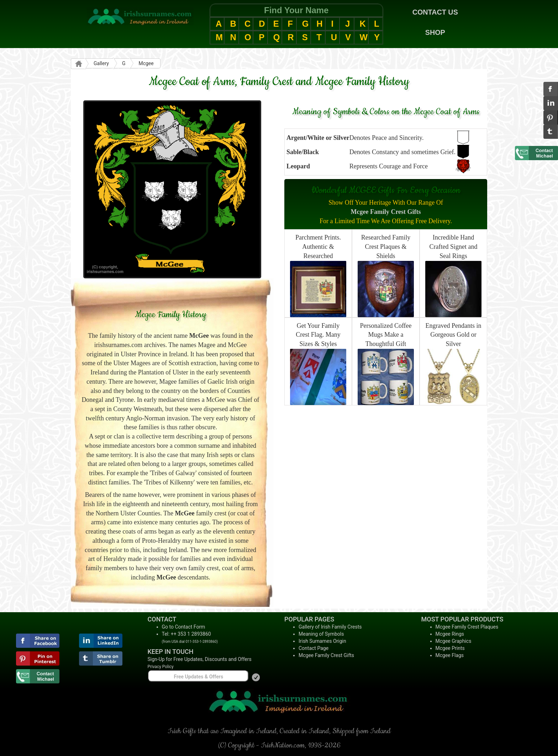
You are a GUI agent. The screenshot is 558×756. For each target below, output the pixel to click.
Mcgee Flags (450, 655)
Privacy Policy (161, 667)
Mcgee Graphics (454, 641)
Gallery (101, 63)
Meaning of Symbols (321, 634)
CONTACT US (435, 12)
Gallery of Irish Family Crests (330, 627)
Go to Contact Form (184, 627)
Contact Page (314, 648)
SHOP (435, 32)
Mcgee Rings (450, 634)
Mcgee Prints (450, 648)
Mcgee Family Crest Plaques (467, 627)
